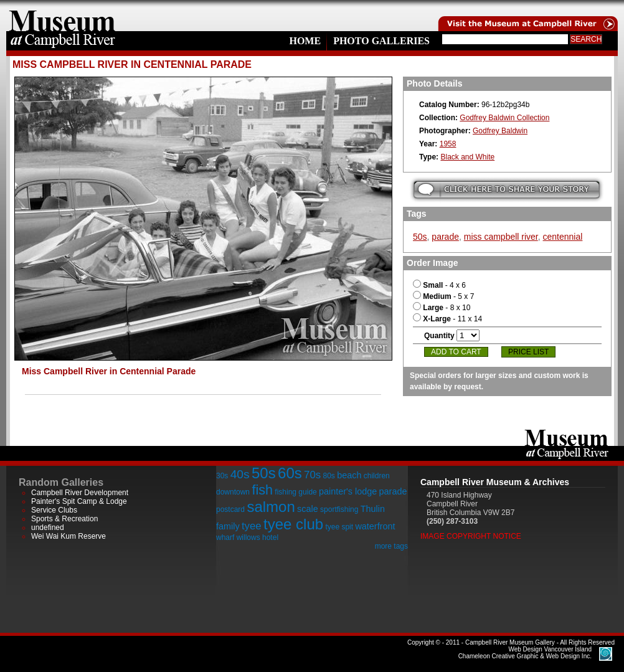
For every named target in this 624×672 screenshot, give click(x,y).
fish (262, 490)
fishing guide (295, 492)
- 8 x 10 (442, 308)
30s (222, 476)
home (62, 16)
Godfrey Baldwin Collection (504, 118)
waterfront (375, 526)
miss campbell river (501, 237)
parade (445, 237)
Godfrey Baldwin (500, 131)
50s (420, 237)
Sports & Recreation (64, 519)
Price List (528, 352)
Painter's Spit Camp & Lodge (79, 501)
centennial (563, 237)
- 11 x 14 (447, 319)
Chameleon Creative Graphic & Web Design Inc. (525, 653)
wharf (225, 537)
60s (290, 473)
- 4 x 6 (439, 285)
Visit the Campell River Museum (527, 16)
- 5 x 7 (443, 296)
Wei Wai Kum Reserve (69, 536)
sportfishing (339, 509)
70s (312, 475)
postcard (230, 509)
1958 (448, 144)
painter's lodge (348, 491)
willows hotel (258, 537)
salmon (271, 507)
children (377, 476)
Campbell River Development (80, 493)
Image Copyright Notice (471, 536)
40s (240, 474)
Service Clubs (54, 510)
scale (308, 509)
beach (349, 475)
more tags (391, 546)
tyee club (293, 524)
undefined (48, 528)
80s (329, 476)
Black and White (467, 157)
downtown (233, 492)
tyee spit (339, 527)
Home (305, 41)
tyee (252, 526)
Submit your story (507, 190)
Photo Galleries (381, 41)
